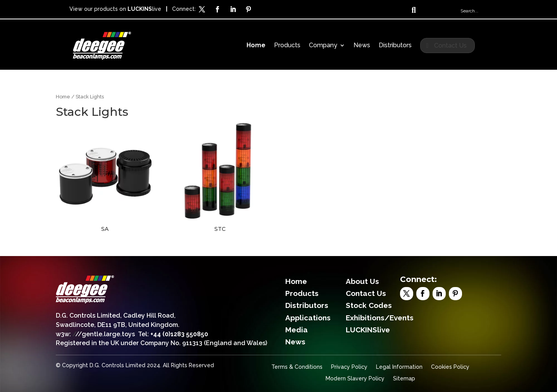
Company (323, 46)
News (362, 46)
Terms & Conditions (297, 367)
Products (287, 46)
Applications (308, 318)
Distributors (395, 46)
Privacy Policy (349, 367)
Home (256, 46)
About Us (362, 281)
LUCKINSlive (368, 330)
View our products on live (115, 9)
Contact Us (450, 46)
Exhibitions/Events (380, 318)
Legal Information (399, 367)
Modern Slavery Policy (355, 379)
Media (297, 330)
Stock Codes (369, 305)
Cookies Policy (450, 367)
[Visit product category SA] (105, 178)
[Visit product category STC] (220, 178)
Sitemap (404, 379)
